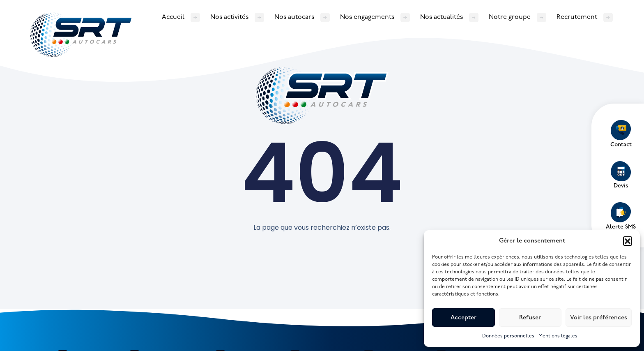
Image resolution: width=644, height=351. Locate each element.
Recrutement (577, 17)
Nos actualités (442, 17)
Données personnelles (508, 336)
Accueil (173, 17)
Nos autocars (294, 17)
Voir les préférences (599, 318)
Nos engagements (367, 17)
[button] (628, 241)
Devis (621, 175)
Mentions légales (558, 336)
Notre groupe (510, 17)
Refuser (530, 318)
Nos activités (229, 17)
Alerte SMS (621, 216)
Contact (621, 134)
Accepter (463, 318)
